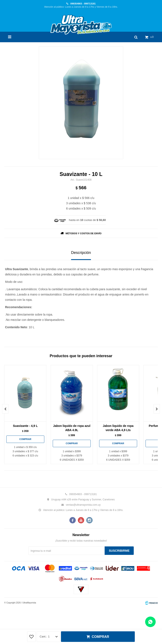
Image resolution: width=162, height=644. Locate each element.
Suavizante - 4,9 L (25, 426)
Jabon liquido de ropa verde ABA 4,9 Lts (118, 428)
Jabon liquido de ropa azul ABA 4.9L (72, 428)
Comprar (101, 637)
